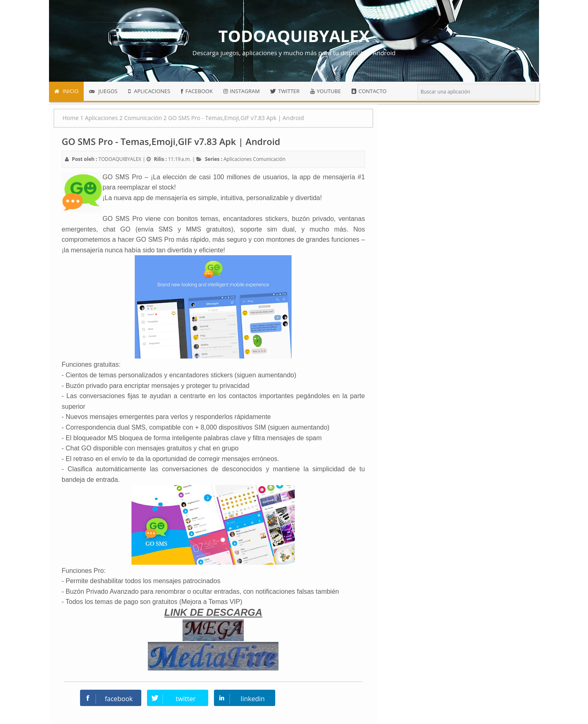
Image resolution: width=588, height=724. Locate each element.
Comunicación (269, 159)
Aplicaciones (237, 159)
